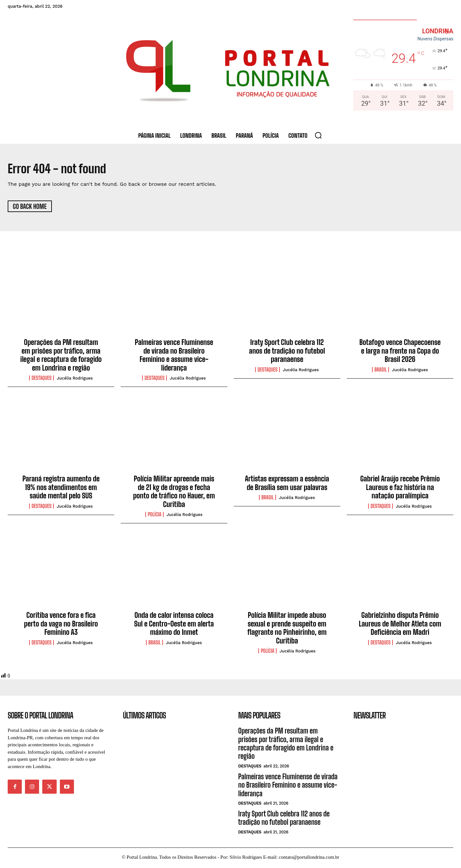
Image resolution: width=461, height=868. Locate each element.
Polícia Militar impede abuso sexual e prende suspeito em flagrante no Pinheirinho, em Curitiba (287, 629)
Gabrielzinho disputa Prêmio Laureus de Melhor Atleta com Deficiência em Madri (400, 625)
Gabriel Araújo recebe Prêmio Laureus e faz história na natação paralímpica (400, 489)
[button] (318, 135)
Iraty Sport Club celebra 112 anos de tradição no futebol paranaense (287, 352)
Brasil (380, 371)
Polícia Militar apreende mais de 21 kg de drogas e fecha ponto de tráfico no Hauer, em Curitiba (174, 493)
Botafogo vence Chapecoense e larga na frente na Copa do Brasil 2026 (400, 352)
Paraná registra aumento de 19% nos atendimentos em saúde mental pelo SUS (61, 489)
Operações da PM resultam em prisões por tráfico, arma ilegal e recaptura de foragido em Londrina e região (61, 356)
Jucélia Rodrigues (75, 380)
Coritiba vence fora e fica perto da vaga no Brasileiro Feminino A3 (61, 625)
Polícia (154, 516)
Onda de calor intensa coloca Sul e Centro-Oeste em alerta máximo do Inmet (174, 625)
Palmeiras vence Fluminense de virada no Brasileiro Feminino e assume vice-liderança (174, 356)
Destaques (41, 380)
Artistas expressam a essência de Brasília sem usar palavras (287, 484)
